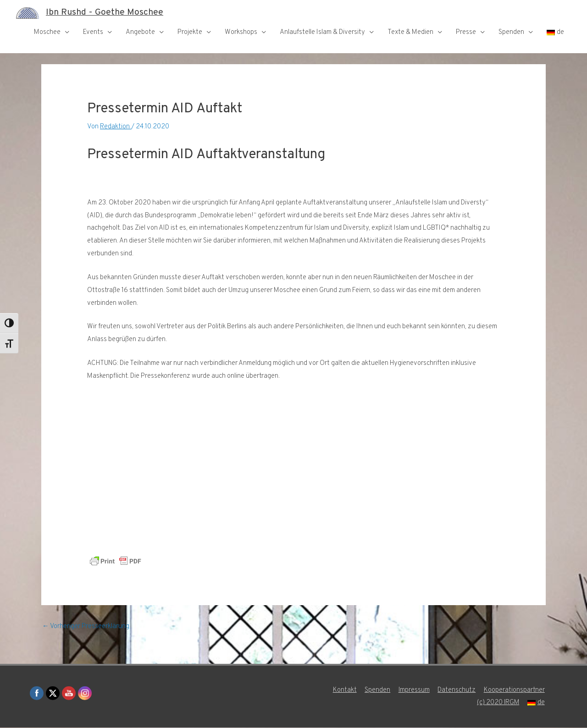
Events (93, 32)
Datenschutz (457, 691)
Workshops (241, 32)
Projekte (190, 32)
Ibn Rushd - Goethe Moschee (106, 13)
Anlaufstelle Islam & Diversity (322, 32)
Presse (466, 32)
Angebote (140, 32)
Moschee (47, 32)
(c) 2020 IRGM (498, 703)
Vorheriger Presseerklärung (86, 627)
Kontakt (344, 691)
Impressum (414, 691)
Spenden (511, 32)
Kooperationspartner (515, 691)
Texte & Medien (410, 32)
